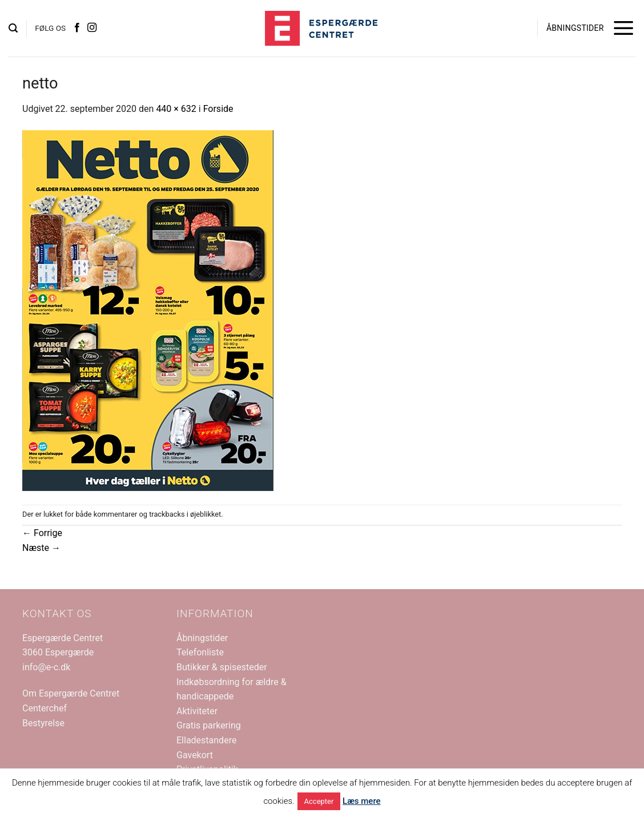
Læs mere (362, 801)
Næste (41, 548)
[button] (13, 28)
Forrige (42, 533)
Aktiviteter (197, 711)
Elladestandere (206, 740)
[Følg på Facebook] (77, 28)
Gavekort (195, 755)
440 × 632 (176, 109)
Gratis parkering (209, 725)
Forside (218, 109)
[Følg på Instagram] (92, 28)
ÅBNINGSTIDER (575, 28)
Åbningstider (202, 638)
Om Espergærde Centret (71, 693)
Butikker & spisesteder (222, 667)
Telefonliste (200, 652)
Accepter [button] (319, 801)
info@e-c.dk (46, 667)
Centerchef (45, 708)
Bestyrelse (43, 723)
